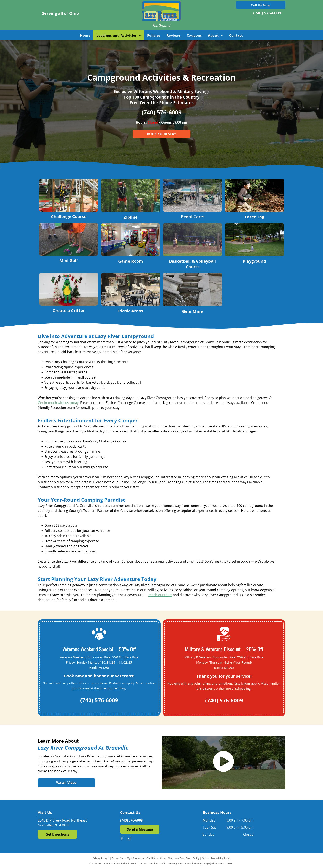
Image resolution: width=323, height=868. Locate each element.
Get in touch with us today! (59, 403)
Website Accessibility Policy (216, 858)
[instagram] (129, 839)
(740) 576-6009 (267, 13)
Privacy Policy (100, 858)
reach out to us (160, 595)
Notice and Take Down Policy (184, 858)
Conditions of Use (156, 858)
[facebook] (122, 839)
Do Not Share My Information (128, 858)
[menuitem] (85, 35)
